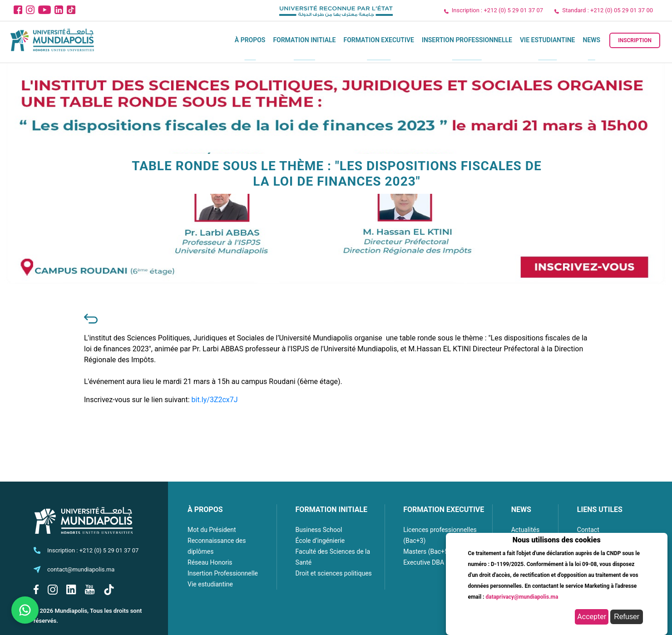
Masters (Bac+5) (427, 551)
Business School (319, 530)
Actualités (525, 530)
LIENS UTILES (600, 509)
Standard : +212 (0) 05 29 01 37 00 (608, 10)
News (592, 40)
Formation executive (378, 40)
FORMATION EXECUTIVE (444, 509)
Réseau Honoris (210, 562)
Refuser (627, 617)
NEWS (521, 509)
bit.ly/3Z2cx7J (215, 400)
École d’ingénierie (320, 541)
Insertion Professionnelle (467, 40)
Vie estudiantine (548, 40)
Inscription (635, 40)
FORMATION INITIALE (331, 509)
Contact (588, 530)
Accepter (592, 617)
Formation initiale (304, 40)
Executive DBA (424, 562)
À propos (250, 40)
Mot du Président (212, 530)
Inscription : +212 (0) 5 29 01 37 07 (497, 10)
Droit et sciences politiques (334, 573)
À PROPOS (205, 509)
